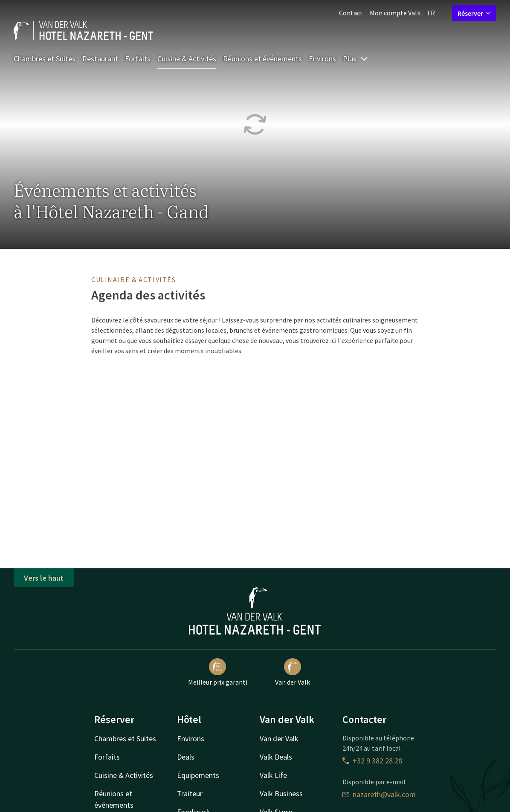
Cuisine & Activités (187, 59)
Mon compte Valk (395, 13)
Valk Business (281, 793)
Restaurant (100, 59)
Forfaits (138, 59)
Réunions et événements (262, 59)
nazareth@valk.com (379, 794)
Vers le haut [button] (44, 578)
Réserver (474, 13)
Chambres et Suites (45, 59)
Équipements (198, 775)
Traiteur (190, 793)
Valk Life (273, 775)
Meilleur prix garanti (218, 672)
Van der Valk (293, 672)
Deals (186, 757)
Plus (356, 59)
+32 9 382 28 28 (372, 761)
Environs (322, 59)
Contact (351, 13)
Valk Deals (276, 757)
